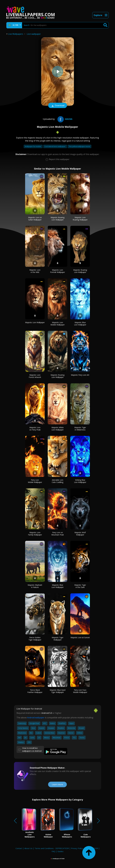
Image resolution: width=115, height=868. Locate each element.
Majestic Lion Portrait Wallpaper (57, 271)
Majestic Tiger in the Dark (80, 586)
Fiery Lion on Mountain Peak (58, 534)
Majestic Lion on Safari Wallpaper (35, 219)
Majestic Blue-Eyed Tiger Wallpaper (58, 691)
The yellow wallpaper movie (79, 146)
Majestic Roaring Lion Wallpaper (57, 219)
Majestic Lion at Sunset (80, 637)
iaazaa (65, 119)
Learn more (57, 784)
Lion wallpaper (34, 34)
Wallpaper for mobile (33, 146)
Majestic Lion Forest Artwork (35, 376)
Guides (60, 851)
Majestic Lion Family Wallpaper (35, 534)
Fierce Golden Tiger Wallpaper (35, 639)
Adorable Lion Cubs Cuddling (57, 481)
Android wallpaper (36, 718)
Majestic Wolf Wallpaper (80, 534)
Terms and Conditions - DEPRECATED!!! (52, 848)
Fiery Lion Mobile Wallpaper (35, 481)
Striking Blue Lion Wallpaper (80, 481)
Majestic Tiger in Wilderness (80, 429)
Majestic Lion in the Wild (35, 271)
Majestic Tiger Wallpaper (58, 639)
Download (58, 106)
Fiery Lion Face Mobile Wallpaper (80, 691)
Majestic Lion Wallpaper (35, 322)
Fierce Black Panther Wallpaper (35, 691)
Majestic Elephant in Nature (35, 586)
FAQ (53, 851)
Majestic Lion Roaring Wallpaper (80, 219)
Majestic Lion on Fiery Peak (35, 429)
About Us (28, 848)
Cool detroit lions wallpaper (55, 146)
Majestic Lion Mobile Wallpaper (58, 324)
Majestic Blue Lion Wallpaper (80, 324)
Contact (19, 848)
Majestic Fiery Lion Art (80, 375)
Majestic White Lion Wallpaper (58, 429)
